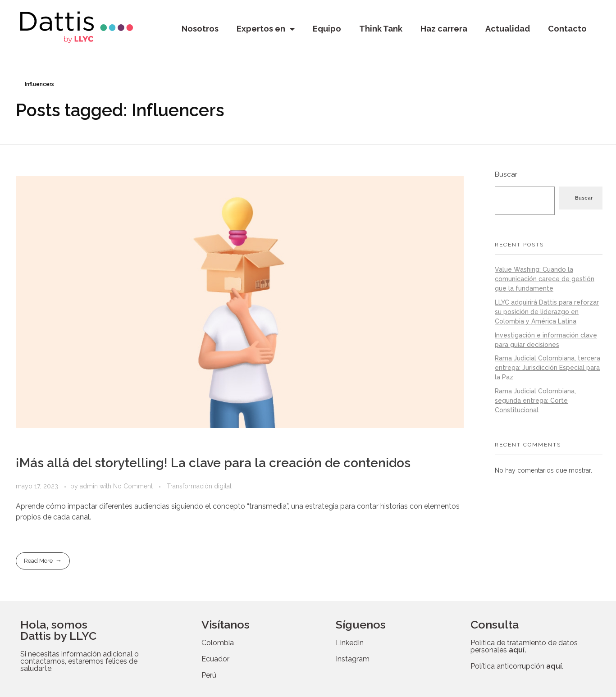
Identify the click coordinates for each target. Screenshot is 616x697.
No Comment (133, 486)
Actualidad (508, 29)
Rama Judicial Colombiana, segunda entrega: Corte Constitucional (535, 401)
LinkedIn (350, 643)
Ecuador (215, 659)
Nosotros (200, 29)
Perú (209, 675)
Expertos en (266, 29)
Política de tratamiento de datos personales (524, 646)
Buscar (506, 174)
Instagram (353, 659)
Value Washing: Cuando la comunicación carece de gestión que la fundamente (545, 279)
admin (90, 486)
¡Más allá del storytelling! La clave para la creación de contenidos (213, 463)
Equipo (327, 29)
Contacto (567, 29)
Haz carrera (444, 29)
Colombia (218, 643)
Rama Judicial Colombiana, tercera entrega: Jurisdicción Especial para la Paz (548, 368)
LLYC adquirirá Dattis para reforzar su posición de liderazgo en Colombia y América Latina (547, 312)
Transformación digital (199, 486)
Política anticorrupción (517, 666)
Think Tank (381, 29)
